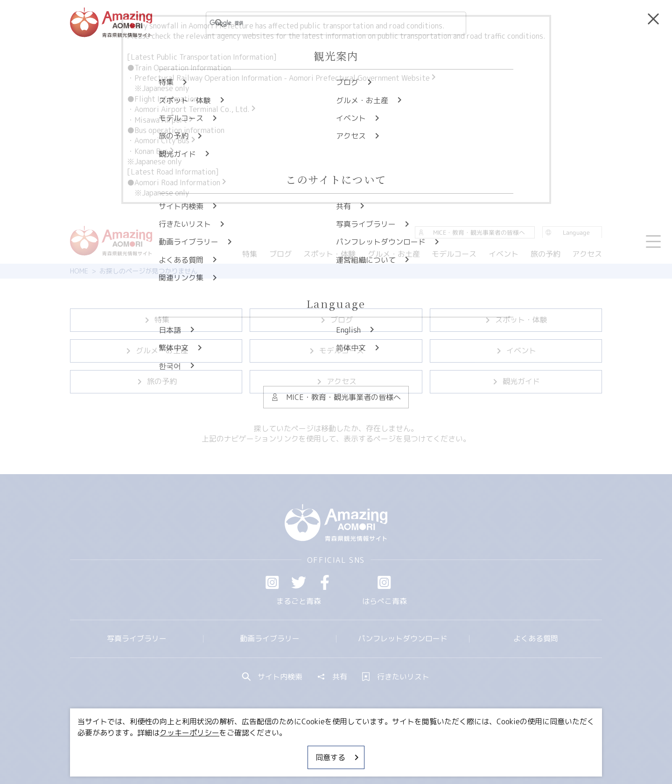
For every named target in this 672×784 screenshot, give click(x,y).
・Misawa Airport (161, 120)
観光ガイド (516, 381)
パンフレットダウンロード (403, 638)
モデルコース (336, 350)
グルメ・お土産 (156, 350)
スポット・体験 (516, 320)
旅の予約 (156, 381)
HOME (79, 271)
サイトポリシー (371, 749)
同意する (338, 757)
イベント (516, 350)
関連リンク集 (434, 749)
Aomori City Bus (166, 140)
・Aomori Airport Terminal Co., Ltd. (192, 109)
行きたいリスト (396, 677)
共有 (332, 677)
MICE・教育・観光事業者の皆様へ (273, 749)
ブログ (336, 320)
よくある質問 (536, 638)
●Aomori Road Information (177, 182)
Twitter (299, 582)
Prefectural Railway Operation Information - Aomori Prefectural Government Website (286, 78)
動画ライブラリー (270, 638)
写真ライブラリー (137, 638)
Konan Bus (155, 151)
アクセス (336, 381)
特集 (156, 320)
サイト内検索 (273, 677)
